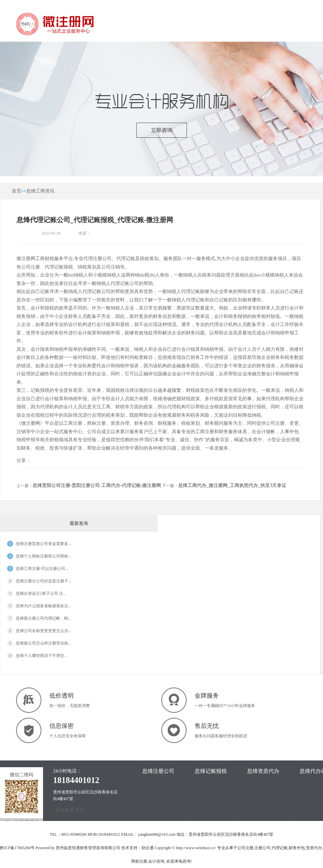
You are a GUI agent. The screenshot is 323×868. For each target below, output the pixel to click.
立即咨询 (162, 130)
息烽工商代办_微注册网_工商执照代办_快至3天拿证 (232, 485)
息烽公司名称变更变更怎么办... (44, 631)
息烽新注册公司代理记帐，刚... (44, 618)
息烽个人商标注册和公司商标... (44, 556)
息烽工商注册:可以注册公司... (42, 569)
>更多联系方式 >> (72, 810)
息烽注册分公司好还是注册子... (44, 581)
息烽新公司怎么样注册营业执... (44, 643)
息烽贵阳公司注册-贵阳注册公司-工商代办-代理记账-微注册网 (97, 485)
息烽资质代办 (263, 771)
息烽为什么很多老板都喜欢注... (44, 606)
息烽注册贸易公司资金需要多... (44, 544)
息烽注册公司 (158, 771)
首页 (16, 191)
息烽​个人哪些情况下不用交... (42, 656)
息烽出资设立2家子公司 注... (41, 593)
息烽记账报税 (211, 771)
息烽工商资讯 (40, 191)
